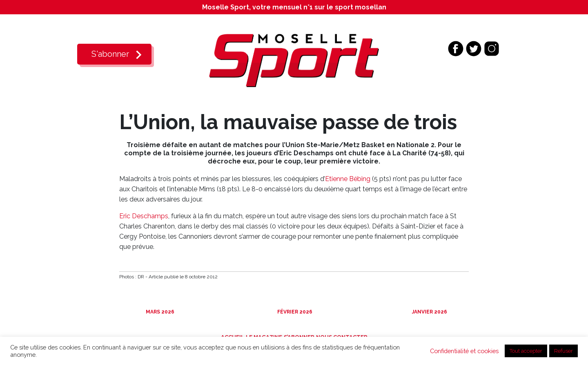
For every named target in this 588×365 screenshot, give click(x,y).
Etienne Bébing (348, 179)
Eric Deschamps (144, 216)
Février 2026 (294, 312)
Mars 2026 (159, 312)
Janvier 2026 (429, 312)
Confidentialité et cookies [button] (464, 351)
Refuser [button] (563, 351)
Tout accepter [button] (526, 351)
